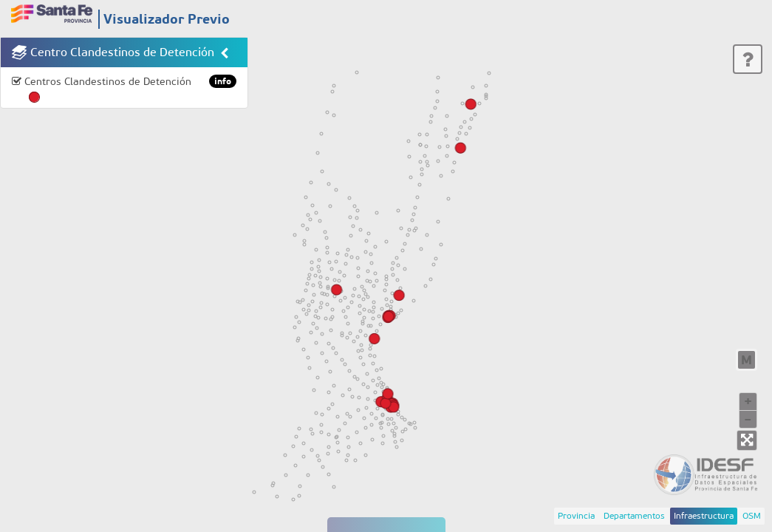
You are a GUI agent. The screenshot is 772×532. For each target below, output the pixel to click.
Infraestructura (704, 516)
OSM (752, 516)
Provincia (576, 516)
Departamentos (634, 516)
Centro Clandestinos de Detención (122, 52)
